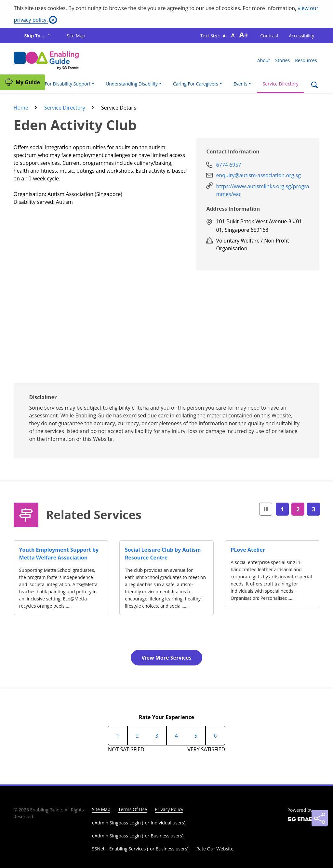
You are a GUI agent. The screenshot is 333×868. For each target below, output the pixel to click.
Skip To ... (36, 36)
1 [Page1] (282, 509)
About (264, 60)
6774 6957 (228, 165)
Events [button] (240, 84)
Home (21, 108)
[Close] (53, 20)
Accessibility (301, 36)
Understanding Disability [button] (132, 84)
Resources (306, 60)
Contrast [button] (269, 36)
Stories (282, 60)
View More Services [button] (166, 658)
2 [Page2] (298, 509)
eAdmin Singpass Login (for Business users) (138, 836)
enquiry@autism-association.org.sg (258, 175)
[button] (266, 509)
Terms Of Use (133, 809)
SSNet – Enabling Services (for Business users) (140, 849)
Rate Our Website (215, 849)
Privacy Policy (169, 809)
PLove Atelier (248, 550)
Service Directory (281, 84)
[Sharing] (320, 818)
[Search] (314, 85)
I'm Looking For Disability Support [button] (55, 84)
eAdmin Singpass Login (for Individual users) (139, 823)
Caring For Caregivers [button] (196, 84)
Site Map (76, 36)
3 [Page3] (313, 509)
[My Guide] (23, 82)
